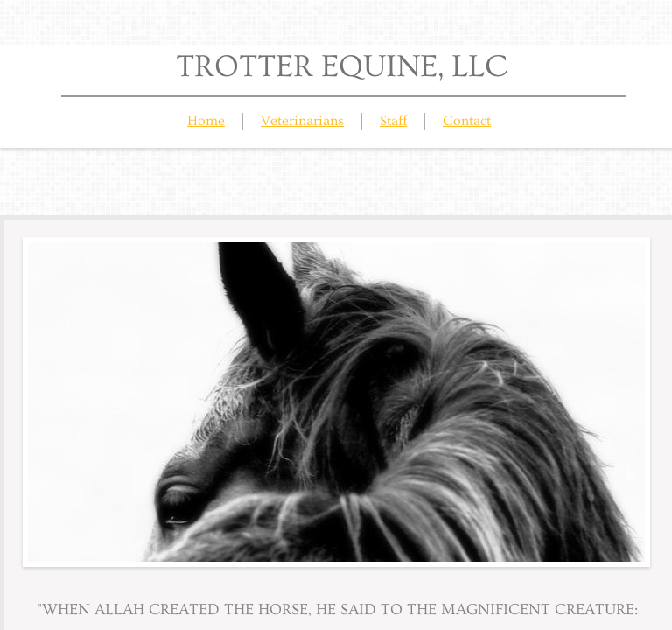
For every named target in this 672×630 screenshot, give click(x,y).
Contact (467, 121)
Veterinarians (302, 121)
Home (206, 121)
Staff (393, 121)
